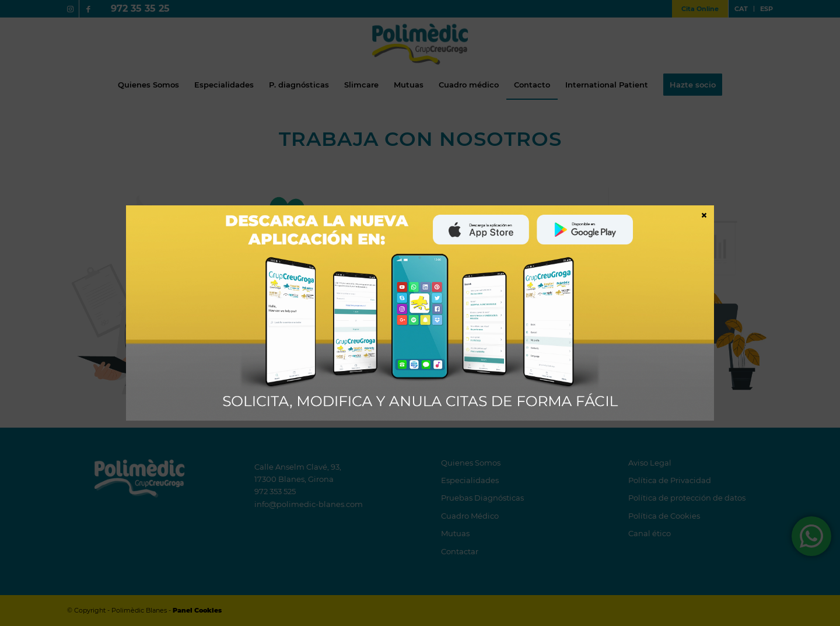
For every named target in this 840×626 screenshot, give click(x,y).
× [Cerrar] (704, 215)
